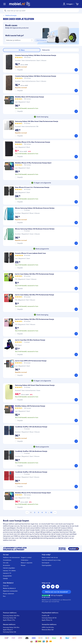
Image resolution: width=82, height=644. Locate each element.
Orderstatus (25, 560)
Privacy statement (8, 594)
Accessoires (6, 565)
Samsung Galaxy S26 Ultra (11, 616)
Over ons (6, 586)
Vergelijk (20, 70)
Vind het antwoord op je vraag (51, 560)
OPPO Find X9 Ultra (48, 627)
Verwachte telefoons (49, 624)
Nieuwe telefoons (9, 624)
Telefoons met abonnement (11, 557)
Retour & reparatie (27, 563)
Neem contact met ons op (50, 557)
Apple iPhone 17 (8, 630)
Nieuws (23, 565)
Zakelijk (5, 578)
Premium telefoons (10, 613)
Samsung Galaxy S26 (9, 618)
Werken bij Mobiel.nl (9, 588)
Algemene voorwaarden (10, 591)
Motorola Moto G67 (48, 630)
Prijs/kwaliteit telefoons (50, 613)
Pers (4, 596)
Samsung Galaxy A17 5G (49, 618)
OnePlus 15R (46, 616)
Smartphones (7, 560)
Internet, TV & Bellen (9, 571)
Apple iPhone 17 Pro (9, 620)
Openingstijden (47, 565)
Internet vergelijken (9, 568)
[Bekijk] (76, 70)
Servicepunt (45, 563)
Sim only (6, 563)
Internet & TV (7, 573)
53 (51, 512)
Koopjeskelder (7, 576)
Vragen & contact (26, 557)
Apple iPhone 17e (47, 620)
